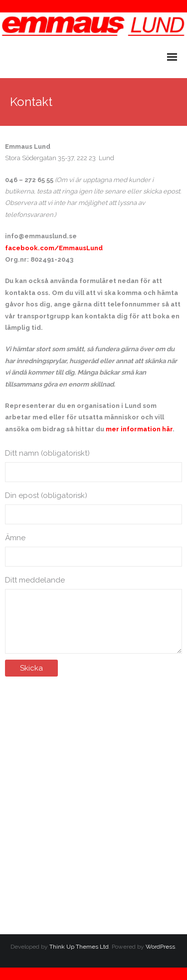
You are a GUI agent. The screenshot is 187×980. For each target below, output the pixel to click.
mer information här (139, 429)
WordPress (160, 947)
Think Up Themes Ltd (79, 947)
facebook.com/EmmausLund (54, 248)
